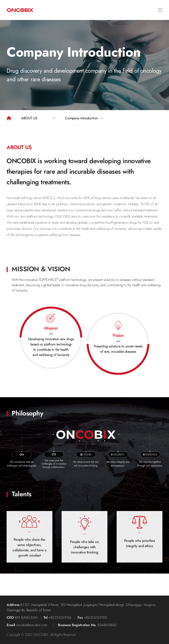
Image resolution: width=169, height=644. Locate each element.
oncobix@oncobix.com (32, 625)
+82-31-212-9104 (60, 617)
